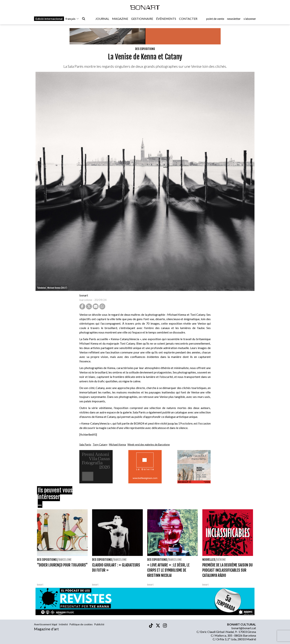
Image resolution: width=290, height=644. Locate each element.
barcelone (86, 300)
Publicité (99, 624)
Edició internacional (49, 19)
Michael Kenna (117, 444)
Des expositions (145, 49)
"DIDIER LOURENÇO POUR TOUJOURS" (62, 565)
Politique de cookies (81, 624)
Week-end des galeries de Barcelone (149, 444)
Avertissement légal (46, 624)
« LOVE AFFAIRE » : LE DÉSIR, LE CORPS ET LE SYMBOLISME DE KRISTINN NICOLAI (168, 570)
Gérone (221, 560)
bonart (84, 295)
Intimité (63, 624)
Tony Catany (100, 444)
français (72, 19)
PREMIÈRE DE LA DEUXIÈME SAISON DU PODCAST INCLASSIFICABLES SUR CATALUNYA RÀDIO (227, 570)
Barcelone (65, 560)
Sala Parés (85, 444)
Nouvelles (209, 560)
